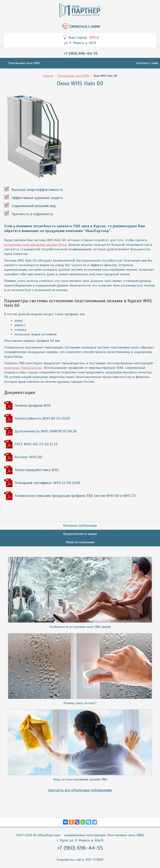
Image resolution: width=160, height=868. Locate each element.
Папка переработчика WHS (37, 470)
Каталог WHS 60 (28, 457)
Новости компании (80, 542)
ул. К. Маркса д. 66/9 (80, 43)
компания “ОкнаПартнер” (23, 368)
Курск (94, 38)
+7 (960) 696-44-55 (81, 53)
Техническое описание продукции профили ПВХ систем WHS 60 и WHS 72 (75, 496)
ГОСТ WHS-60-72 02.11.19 (36, 444)
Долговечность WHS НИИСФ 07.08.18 (46, 431)
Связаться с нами (85, 26)
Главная (48, 76)
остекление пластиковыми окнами (35, 245)
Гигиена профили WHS (33, 405)
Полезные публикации (80, 526)
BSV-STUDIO (95, 860)
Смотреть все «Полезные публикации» (80, 790)
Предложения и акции (80, 534)
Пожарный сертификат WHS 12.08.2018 (47, 483)
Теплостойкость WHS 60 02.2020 (42, 418)
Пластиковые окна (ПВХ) (24, 63)
